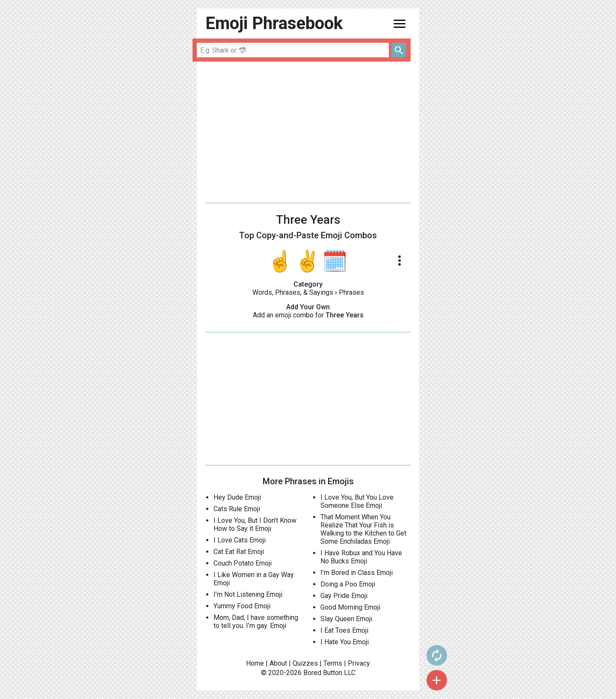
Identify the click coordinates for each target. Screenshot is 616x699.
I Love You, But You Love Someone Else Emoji (357, 501)
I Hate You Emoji (345, 642)
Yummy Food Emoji (242, 606)
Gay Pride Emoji (344, 596)
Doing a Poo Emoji (348, 584)
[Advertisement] (308, 132)
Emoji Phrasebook (274, 23)
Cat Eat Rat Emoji (239, 552)
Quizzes (305, 663)
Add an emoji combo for (308, 315)
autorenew (437, 655)
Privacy (359, 663)
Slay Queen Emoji (346, 619)
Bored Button (323, 673)
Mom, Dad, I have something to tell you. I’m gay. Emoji (256, 622)
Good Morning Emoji (350, 607)
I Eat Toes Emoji (344, 630)
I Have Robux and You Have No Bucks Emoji (361, 557)
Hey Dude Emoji (237, 497)
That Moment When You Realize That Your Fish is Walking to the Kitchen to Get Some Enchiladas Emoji (363, 529)
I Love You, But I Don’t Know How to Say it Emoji (255, 524)
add (437, 680)
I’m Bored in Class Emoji (357, 573)
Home (255, 663)
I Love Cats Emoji (240, 540)
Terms (333, 663)
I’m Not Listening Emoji (248, 594)
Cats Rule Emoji (237, 509)
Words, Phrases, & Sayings (293, 292)
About (278, 663)
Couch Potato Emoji (243, 563)
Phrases (351, 292)
